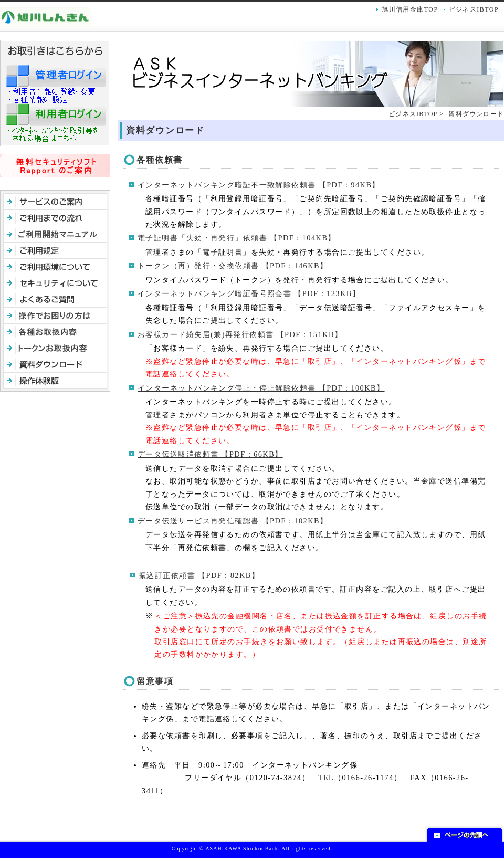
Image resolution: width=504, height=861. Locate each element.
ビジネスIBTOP (474, 9)
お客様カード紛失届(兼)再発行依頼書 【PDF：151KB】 (240, 334)
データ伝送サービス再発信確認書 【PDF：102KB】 (233, 521)
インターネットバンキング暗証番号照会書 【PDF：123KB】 (249, 293)
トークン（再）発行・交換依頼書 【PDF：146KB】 (233, 266)
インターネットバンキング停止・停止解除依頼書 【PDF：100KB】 (261, 388)
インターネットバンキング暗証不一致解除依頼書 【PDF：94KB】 (259, 185)
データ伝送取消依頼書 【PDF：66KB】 (210, 454)
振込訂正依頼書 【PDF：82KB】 (199, 575)
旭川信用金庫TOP (410, 9)
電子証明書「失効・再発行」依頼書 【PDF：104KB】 (237, 238)
